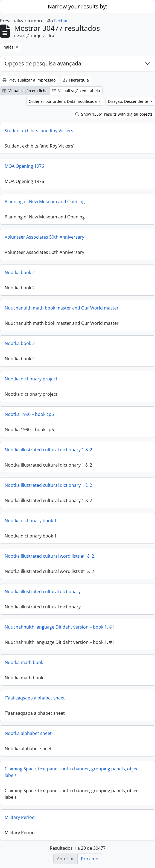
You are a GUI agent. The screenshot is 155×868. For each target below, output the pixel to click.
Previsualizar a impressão (29, 80)
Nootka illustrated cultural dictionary (43, 591)
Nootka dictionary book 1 (31, 521)
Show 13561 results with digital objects (114, 114)
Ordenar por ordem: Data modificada (63, 101)
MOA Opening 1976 (24, 166)
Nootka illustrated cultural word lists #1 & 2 (49, 556)
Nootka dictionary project (31, 379)
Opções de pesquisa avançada (43, 63)
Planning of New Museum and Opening (45, 202)
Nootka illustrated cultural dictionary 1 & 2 (48, 450)
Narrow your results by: (77, 6)
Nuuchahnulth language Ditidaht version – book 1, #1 (59, 627)
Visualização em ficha (25, 91)
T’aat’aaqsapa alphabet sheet (35, 698)
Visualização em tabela (76, 91)
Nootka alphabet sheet (28, 733)
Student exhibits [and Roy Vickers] (40, 131)
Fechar (61, 21)
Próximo (90, 859)
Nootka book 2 (20, 272)
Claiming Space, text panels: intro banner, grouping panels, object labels (72, 772)
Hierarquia (76, 80)
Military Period (20, 817)
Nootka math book (24, 662)
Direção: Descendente (129, 101)
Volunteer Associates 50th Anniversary (44, 237)
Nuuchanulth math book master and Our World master (62, 308)
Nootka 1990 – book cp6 (29, 414)
